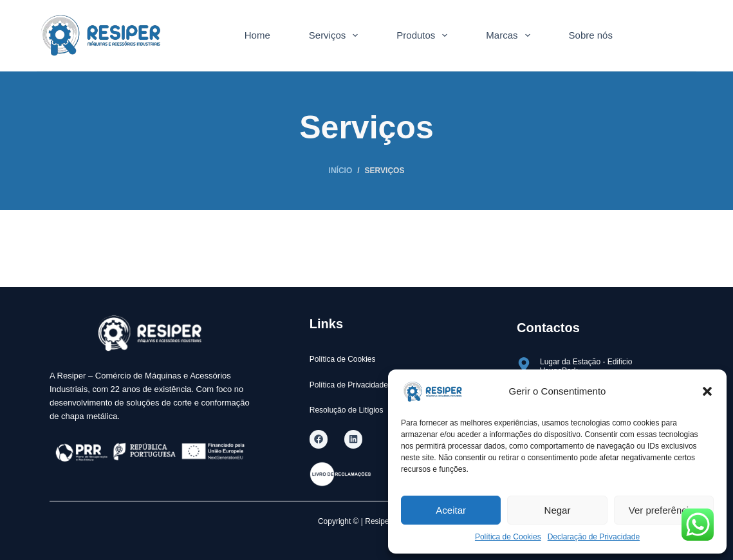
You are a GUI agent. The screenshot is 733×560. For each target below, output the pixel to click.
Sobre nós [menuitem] (591, 35)
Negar (558, 510)
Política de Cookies (508, 537)
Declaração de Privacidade (594, 537)
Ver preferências (664, 510)
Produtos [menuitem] (424, 35)
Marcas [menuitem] (510, 35)
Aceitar (451, 510)
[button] (707, 391)
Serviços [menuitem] (336, 35)
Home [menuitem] (257, 35)
